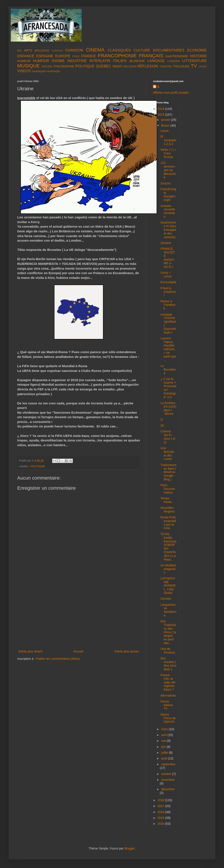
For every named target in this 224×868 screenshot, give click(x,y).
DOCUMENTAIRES (169, 50)
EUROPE (63, 56)
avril (164, 735)
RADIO (117, 66)
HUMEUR (24, 61)
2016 (161, 800)
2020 (161, 824)
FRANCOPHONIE (117, 56)
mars (165, 729)
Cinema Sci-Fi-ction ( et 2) (168, 437)
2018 (161, 812)
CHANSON (74, 50)
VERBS (203, 67)
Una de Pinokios (168, 651)
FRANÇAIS (151, 56)
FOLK (76, 56)
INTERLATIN (100, 61)
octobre (167, 774)
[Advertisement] (79, 616)
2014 (161, 109)
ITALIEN (120, 61)
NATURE (47, 67)
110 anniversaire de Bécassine (168, 170)
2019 (161, 818)
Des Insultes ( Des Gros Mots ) (168, 664)
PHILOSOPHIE (64, 66)
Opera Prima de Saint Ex (168, 718)
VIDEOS (24, 71)
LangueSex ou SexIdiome (168, 610)
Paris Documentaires (168, 489)
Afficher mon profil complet (171, 93)
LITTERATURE (195, 61)
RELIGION (130, 67)
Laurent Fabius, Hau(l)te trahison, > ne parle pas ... (168, 349)
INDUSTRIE (77, 61)
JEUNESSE (137, 61)
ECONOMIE (197, 50)
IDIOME (58, 61)
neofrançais (39, 71)
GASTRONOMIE (177, 56)
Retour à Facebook (168, 305)
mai (164, 741)
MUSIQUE (29, 66)
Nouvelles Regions (168, 510)
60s (19, 51)
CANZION (57, 51)
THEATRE (166, 67)
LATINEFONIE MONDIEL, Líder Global (168, 586)
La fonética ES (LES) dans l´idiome (168, 408)
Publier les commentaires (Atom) (58, 659)
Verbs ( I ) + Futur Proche (168, 153)
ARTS (28, 50)
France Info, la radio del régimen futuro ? (168, 682)
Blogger (129, 848)
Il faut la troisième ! (168, 292)
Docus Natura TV (167, 705)
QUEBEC (103, 66)
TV (194, 66)
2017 (161, 806)
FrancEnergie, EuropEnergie (168, 194)
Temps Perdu (166, 500)
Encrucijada (168, 282)
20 (162, 425)
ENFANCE (26, 56)
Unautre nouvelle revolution (168, 211)
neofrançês (53, 71)
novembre (168, 780)
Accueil (78, 651)
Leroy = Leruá (166, 274)
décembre (168, 789)
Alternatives (168, 696)
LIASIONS (174, 61)
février (166, 126)
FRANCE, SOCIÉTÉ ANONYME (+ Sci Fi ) (168, 258)
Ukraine (166, 243)
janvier (166, 120)
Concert (166, 599)
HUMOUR (41, 61)
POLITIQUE (85, 66)
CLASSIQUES (119, 50)
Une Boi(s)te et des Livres (167, 453)
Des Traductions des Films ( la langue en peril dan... (168, 632)
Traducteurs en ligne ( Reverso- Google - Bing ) (168, 472)
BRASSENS (42, 51)
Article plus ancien (127, 651)
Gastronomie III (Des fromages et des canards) (168, 230)
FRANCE (88, 56)
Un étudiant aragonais (168, 569)
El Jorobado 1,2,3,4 (168, 140)
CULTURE (142, 50)
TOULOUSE (181, 66)
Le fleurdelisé (168, 370)
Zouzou (166, 183)
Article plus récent (30, 651)
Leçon (165, 131)
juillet (165, 753)
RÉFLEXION (148, 66)
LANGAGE (156, 61)
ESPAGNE (45, 56)
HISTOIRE (198, 56)
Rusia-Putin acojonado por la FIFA (168, 523)
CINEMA (95, 50)
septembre (168, 764)
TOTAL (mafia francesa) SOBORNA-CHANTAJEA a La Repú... (168, 547)
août (164, 758)
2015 (161, 115)
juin (164, 747)
